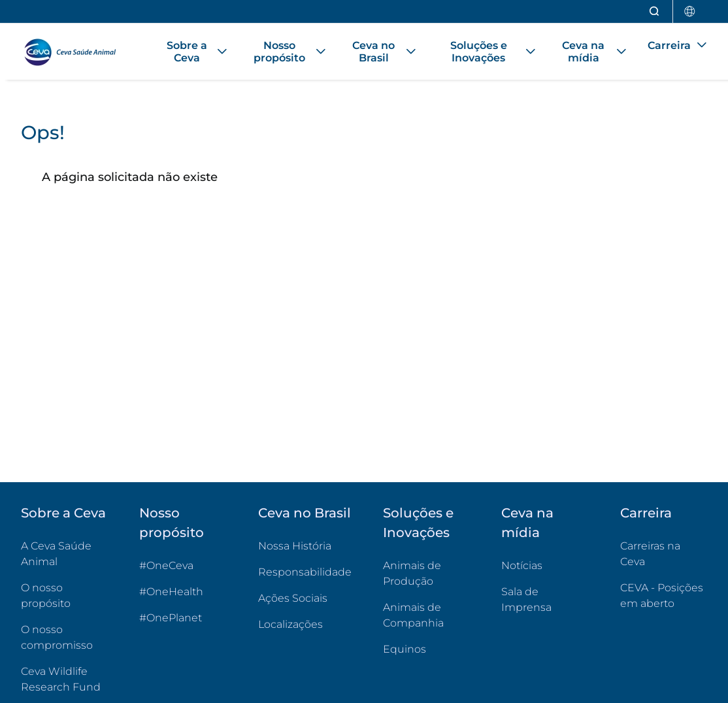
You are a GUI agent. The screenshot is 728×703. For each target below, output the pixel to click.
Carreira (646, 513)
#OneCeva (166, 565)
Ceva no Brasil (305, 513)
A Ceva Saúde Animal (56, 554)
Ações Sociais (293, 598)
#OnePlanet (171, 618)
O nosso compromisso (57, 637)
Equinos (405, 649)
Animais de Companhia (413, 615)
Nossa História (295, 546)
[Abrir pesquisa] (655, 11)
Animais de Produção (412, 573)
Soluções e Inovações (418, 523)
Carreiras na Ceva (650, 554)
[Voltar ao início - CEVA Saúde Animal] (76, 52)
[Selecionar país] (690, 11)
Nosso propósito (172, 523)
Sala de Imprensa (526, 599)
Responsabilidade (305, 572)
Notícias (522, 565)
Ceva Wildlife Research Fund (64, 679)
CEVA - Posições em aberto (664, 596)
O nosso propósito (46, 596)
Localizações (290, 624)
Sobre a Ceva (63, 513)
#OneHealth (171, 592)
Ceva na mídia (527, 523)
